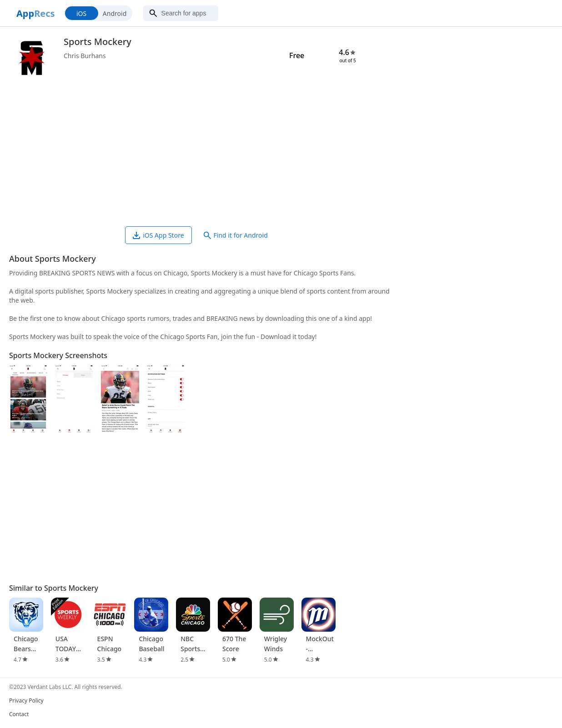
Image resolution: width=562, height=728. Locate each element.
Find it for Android (236, 235)
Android (115, 13)
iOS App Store (158, 235)
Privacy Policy (26, 701)
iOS (81, 13)
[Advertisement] (200, 154)
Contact (19, 714)
